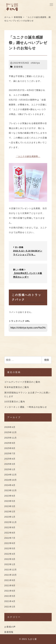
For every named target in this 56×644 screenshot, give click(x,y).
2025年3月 (10, 464)
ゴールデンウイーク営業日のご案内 (22, 382)
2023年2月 (10, 512)
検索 (47, 360)
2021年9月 (10, 580)
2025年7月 (10, 453)
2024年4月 (10, 485)
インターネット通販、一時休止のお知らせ (26, 407)
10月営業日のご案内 (15, 402)
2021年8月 (10, 585)
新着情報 (18, 67)
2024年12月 (11, 475)
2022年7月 (10, 538)
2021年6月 (10, 591)
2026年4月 (10, 427)
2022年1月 (10, 564)
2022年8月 (10, 533)
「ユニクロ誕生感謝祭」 (28, 156)
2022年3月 (10, 559)
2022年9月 (10, 527)
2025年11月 (11, 438)
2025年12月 (11, 432)
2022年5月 (10, 548)
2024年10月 (11, 480)
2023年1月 (10, 517)
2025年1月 (10, 469)
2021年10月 (11, 575)
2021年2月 (10, 607)
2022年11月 (11, 522)
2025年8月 (10, 448)
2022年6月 (10, 543)
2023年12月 (11, 490)
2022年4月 (10, 554)
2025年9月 (10, 443)
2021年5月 (10, 596)
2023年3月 (10, 506)
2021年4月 (10, 601)
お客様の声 (10, 627)
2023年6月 (10, 496)
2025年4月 (10, 459)
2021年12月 (11, 570)
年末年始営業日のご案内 (17, 387)
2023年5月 (10, 501)
